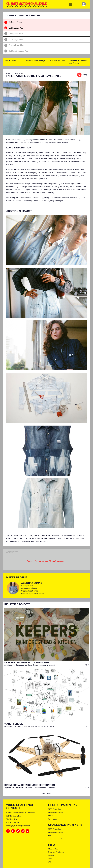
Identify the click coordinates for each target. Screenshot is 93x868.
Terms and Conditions (56, 852)
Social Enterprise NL (55, 839)
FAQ (50, 862)
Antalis (51, 816)
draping (18, 535)
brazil (44, 538)
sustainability (57, 538)
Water (36, 61)
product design (75, 538)
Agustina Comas (32, 583)
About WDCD (53, 849)
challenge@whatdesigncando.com (18, 826)
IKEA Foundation (54, 809)
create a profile (45, 561)
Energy (42, 61)
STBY (50, 836)
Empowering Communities (61, 535)
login (35, 561)
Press (50, 859)
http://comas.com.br (36, 594)
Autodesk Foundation (56, 812)
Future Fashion (40, 541)
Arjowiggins (52, 819)
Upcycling (39, 535)
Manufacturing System (27, 538)
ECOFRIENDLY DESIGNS (18, 541)
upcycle (28, 535)
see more (46, 794)
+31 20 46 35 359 (12, 822)
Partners (51, 855)
